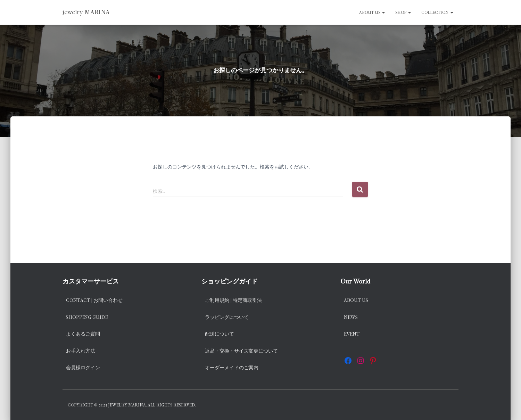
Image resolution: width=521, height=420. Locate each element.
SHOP (403, 13)
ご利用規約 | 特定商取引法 (233, 300)
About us (372, 13)
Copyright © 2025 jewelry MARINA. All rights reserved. (132, 405)
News (351, 317)
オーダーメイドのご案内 (232, 368)
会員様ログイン (83, 368)
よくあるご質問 (83, 334)
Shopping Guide (87, 317)
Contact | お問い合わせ (94, 300)
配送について (220, 334)
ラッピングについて (227, 317)
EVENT (352, 334)
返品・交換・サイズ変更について (241, 351)
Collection (437, 13)
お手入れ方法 (81, 351)
